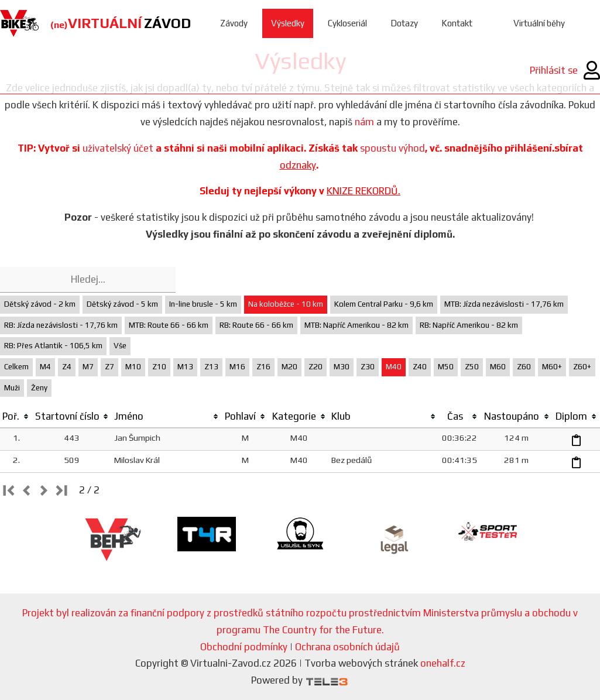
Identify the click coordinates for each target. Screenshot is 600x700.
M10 (133, 367)
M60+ (552, 367)
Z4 (67, 367)
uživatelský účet (118, 148)
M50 (446, 367)
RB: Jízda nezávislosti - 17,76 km (61, 325)
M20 (289, 367)
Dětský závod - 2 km (40, 304)
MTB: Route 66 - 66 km (169, 325)
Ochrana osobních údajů (347, 647)
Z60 (524, 367)
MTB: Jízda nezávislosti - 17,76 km (504, 304)
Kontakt (457, 23)
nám (364, 122)
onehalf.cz (443, 663)
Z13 (211, 367)
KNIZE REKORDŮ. (364, 191)
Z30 (368, 367)
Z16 (263, 367)
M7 (88, 367)
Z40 (420, 367)
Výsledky (288, 23)
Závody (234, 23)
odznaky (298, 165)
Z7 (109, 367)
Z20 (316, 367)
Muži (12, 388)
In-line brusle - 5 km (203, 304)
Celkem (16, 367)
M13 (185, 367)
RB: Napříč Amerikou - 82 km (469, 325)
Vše (120, 346)
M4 (45, 367)
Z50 (472, 367)
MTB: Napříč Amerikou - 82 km (356, 325)
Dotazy (404, 23)
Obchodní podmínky (244, 647)
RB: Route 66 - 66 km (256, 325)
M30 (342, 367)
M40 (394, 367)
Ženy (39, 388)
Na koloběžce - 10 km (286, 304)
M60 (498, 367)
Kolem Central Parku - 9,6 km (384, 304)
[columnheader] (16, 417)
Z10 (159, 367)
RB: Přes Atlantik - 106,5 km (53, 346)
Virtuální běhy (539, 23)
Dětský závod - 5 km (122, 304)
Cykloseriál (347, 23)
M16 (237, 367)
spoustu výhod (392, 148)
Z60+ (582, 367)
